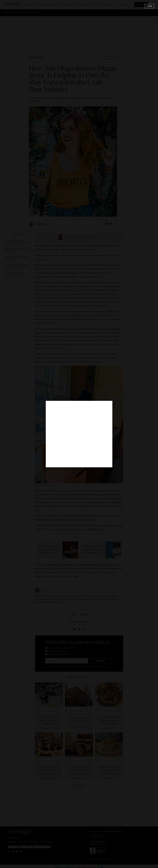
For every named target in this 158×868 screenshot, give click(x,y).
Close (149, 6)
